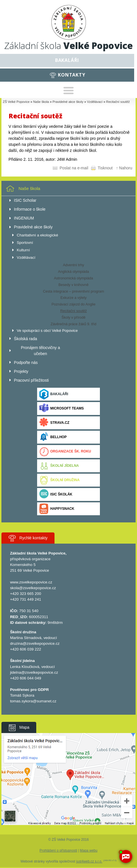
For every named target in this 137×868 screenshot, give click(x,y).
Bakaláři (67, 60)
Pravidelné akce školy (68, 102)
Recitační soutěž (118, 102)
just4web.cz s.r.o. (89, 861)
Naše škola (41, 102)
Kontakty (71, 75)
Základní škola (68, 45)
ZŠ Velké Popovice (16, 102)
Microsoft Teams (62, 408)
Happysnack (57, 509)
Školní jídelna (59, 466)
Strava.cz (54, 423)
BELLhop (53, 437)
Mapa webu (89, 851)
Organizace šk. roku (65, 451)
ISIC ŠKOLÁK (56, 494)
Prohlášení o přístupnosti (59, 851)
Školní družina (60, 480)
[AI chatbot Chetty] (126, 857)
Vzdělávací (95, 102)
